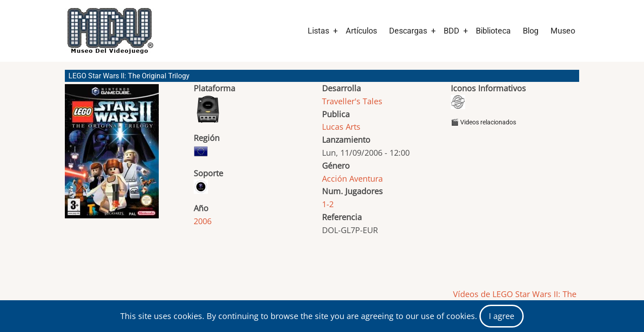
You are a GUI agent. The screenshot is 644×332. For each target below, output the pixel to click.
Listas (318, 31)
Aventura (366, 179)
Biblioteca (493, 31)
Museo (563, 31)
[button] (112, 155)
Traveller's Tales (352, 101)
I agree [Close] (502, 316)
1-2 (328, 204)
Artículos (361, 31)
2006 (203, 221)
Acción (335, 179)
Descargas (408, 31)
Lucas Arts (341, 127)
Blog (531, 31)
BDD (451, 31)
